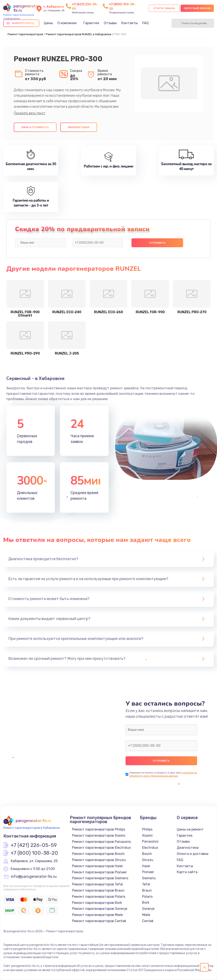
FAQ (145, 23)
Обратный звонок (197, 8)
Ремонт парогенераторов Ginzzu (99, 860)
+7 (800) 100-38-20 (34, 853)
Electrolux (150, 848)
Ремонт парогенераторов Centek (99, 921)
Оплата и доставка (193, 854)
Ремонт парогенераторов (25, 34)
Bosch (147, 854)
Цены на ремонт (190, 829)
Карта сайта (187, 872)
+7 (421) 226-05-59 (34, 845)
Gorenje (148, 909)
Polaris (147, 897)
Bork (146, 903)
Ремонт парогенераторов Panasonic (102, 842)
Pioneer (148, 872)
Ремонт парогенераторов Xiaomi (99, 836)
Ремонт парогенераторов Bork (97, 903)
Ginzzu (148, 860)
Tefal (146, 884)
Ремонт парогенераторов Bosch (98, 854)
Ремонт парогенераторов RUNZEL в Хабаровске (79, 34)
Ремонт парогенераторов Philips (99, 829)
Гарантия (91, 23)
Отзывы (110, 23)
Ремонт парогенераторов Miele (97, 915)
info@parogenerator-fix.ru (34, 877)
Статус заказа (164, 8)
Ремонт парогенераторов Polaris (99, 897)
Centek (148, 921)
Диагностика (188, 848)
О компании (67, 23)
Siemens (149, 878)
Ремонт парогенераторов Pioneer (99, 872)
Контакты (129, 23)
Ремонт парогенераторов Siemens (100, 878)
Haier (146, 866)
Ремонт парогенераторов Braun (98, 890)
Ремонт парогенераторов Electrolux (101, 848)
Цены (48, 23)
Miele (146, 915)
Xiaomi (147, 836)
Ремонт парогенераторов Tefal (97, 884)
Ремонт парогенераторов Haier (97, 866)
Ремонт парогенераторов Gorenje (100, 909)
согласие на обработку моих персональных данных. (163, 774)
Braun (147, 890)
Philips (147, 829)
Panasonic (150, 841)
